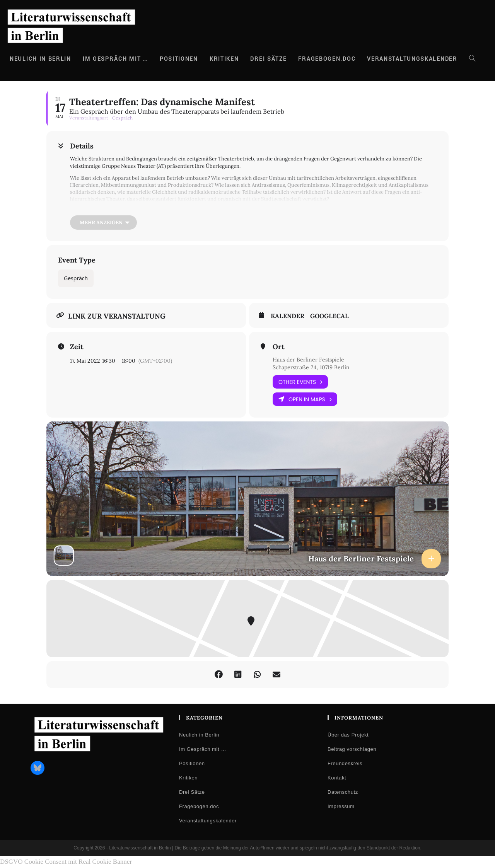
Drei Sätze (192, 792)
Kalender (288, 316)
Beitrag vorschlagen (352, 749)
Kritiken (188, 778)
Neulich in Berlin (199, 735)
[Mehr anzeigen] (103, 223)
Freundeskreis (345, 763)
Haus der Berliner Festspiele (308, 360)
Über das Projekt (348, 735)
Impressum (341, 806)
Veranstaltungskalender (208, 821)
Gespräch (76, 278)
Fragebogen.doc (199, 806)
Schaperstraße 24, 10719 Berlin (311, 367)
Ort (278, 347)
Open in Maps (305, 399)
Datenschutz (343, 792)
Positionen (192, 763)
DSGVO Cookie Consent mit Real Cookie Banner (66, 862)
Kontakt (337, 778)
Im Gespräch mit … (203, 749)
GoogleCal (329, 316)
